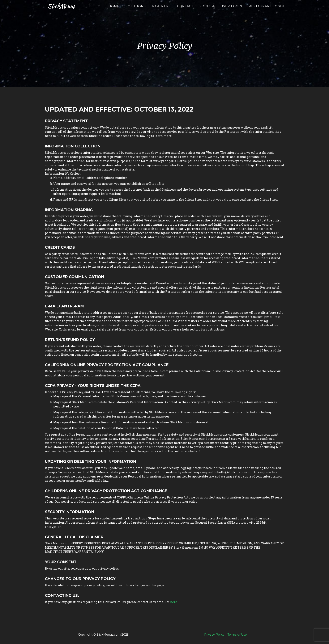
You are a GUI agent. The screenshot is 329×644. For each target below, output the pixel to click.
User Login (231, 10)
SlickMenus (63, 10)
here (174, 602)
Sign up (207, 10)
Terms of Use (237, 635)
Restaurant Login (266, 10)
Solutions (136, 10)
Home (114, 10)
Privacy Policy (214, 635)
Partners (161, 10)
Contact (185, 10)
